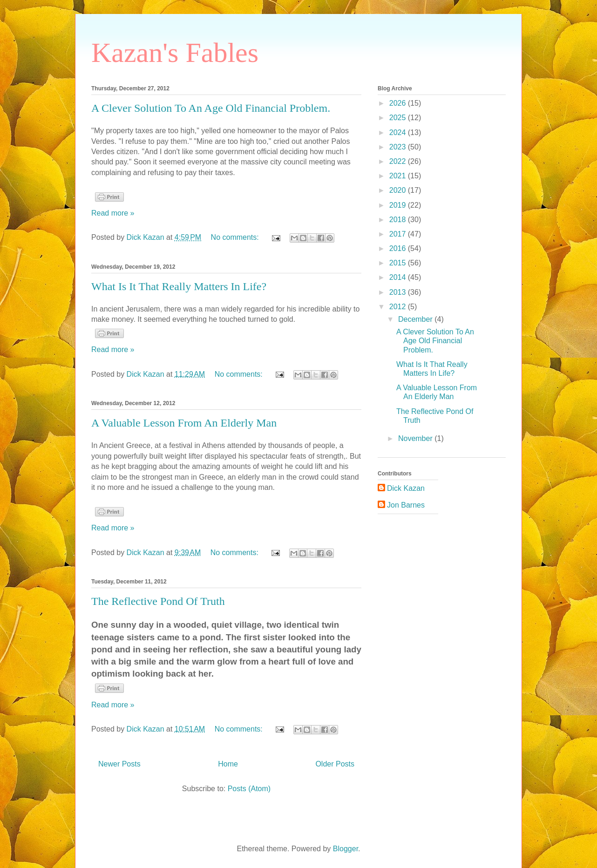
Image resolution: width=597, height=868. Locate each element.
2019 (399, 205)
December (416, 319)
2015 (399, 263)
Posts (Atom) (249, 789)
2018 (399, 220)
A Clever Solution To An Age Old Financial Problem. (211, 108)
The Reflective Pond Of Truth (158, 601)
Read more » (113, 213)
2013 (399, 292)
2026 (399, 103)
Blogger (346, 849)
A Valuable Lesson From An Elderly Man (184, 423)
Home (228, 764)
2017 (399, 234)
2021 (399, 176)
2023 (399, 147)
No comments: (236, 237)
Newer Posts (119, 764)
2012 (399, 307)
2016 (399, 248)
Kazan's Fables (175, 53)
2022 (399, 161)
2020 (399, 190)
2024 (399, 132)
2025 (399, 118)
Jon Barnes (406, 505)
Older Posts (335, 764)
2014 (399, 277)
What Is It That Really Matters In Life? (179, 286)
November (416, 438)
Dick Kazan (406, 488)
